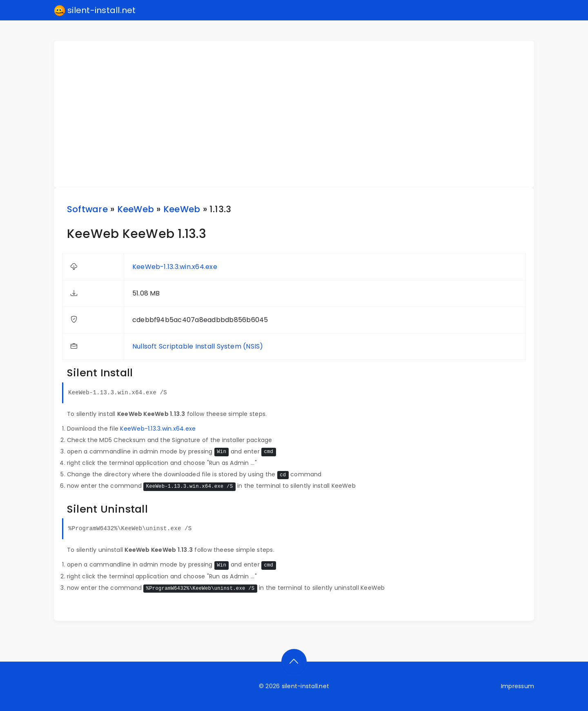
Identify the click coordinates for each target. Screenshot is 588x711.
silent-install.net (95, 11)
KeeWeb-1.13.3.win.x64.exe (175, 267)
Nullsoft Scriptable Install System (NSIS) (198, 346)
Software (87, 209)
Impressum (518, 686)
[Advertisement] (299, 114)
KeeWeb (136, 209)
